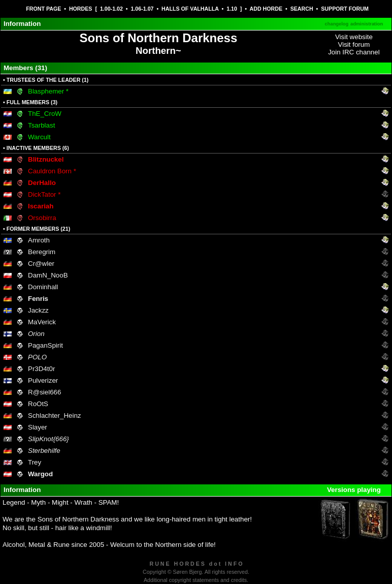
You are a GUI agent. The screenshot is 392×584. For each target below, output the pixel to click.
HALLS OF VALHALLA (190, 9)
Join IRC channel (354, 52)
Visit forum (354, 44)
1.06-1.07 (142, 9)
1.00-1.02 (111, 9)
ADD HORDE (266, 9)
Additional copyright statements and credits (195, 580)
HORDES (81, 9)
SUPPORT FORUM (345, 9)
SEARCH (302, 9)
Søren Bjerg (187, 572)
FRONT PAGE (43, 9)
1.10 (232, 9)
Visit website (354, 37)
